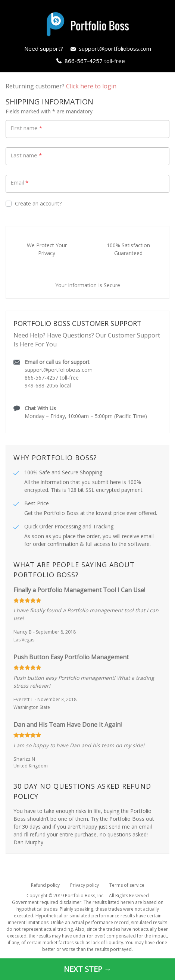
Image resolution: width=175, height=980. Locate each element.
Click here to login (91, 86)
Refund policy (45, 885)
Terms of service (127, 885)
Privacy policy (85, 885)
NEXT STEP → (88, 969)
